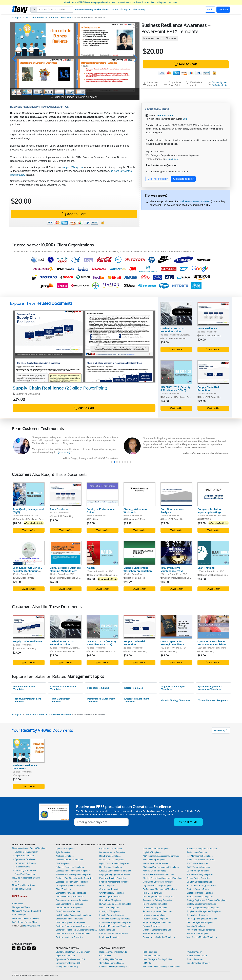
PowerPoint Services (21, 889)
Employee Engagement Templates (115, 874)
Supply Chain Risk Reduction (209, 389)
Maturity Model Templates (155, 871)
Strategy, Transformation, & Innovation (73, 952)
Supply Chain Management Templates (204, 911)
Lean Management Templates (156, 849)
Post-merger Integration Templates (158, 897)
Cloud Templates (63, 889)
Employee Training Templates (113, 878)
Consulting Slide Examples (111, 959)
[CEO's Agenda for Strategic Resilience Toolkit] (176, 627)
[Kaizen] (103, 553)
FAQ (14, 922)
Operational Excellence (36, 18)
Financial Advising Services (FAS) (114, 967)
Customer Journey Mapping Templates (73, 926)
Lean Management (151, 956)
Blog (35, 922)
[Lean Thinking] (213, 553)
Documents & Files (136, 519)
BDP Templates (63, 863)
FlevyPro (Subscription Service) (26, 878)
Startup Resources (195, 959)
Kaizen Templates (134, 688)
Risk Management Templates (200, 856)
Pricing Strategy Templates (155, 904)
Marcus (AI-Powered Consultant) (27, 911)
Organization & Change (24, 863)
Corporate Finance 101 (175, 338)
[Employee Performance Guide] (103, 494)
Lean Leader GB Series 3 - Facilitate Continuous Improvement (28, 571)
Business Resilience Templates (24, 688)
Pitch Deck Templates (153, 893)
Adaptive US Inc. (24, 775)
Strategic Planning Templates (200, 893)
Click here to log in (158, 179)
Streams (16, 882)
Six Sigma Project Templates (199, 882)
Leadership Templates (109, 937)
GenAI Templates (107, 886)
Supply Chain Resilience (27, 641)
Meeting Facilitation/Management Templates (163, 878)
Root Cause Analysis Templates (201, 860)
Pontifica (94, 519)
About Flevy (139, 10)
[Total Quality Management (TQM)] (29, 494)
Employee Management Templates (137, 700)
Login (210, 9)
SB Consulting (170, 651)
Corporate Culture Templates (69, 908)
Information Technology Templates (115, 919)
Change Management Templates (70, 886)
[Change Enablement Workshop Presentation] (139, 553)
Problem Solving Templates (155, 908)
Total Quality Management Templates (27, 700)
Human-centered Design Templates (115, 904)
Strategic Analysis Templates (199, 889)
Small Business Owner (197, 956)
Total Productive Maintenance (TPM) (172, 569)
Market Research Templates (156, 863)
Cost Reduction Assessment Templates (73, 915)
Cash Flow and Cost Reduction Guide (173, 330)
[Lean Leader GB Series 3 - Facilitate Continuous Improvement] (29, 553)
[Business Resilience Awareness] (29, 751)
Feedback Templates (98, 688)
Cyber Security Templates (111, 849)
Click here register (183, 179)
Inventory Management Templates (115, 926)
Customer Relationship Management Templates (77, 930)
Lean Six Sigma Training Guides (157, 959)
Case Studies (105, 956)
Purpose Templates (152, 926)
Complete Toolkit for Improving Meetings (210, 511)
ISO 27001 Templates (109, 908)
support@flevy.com (73, 167)
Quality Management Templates (157, 930)
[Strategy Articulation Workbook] (139, 494)
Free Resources (150, 952)
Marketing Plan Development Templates (161, 867)
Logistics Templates (152, 852)
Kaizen (91, 568)
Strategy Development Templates (201, 904)
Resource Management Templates (202, 849)
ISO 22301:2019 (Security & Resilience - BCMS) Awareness (175, 390)
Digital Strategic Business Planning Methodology (65, 569)
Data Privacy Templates (110, 856)
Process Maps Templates (154, 915)
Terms (21, 922)
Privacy (28, 922)
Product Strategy (194, 952)
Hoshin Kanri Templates (110, 900)
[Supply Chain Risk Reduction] (213, 372)
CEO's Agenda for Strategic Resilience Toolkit (173, 645)
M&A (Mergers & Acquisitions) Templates (161, 856)
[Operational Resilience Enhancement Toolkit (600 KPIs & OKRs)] (213, 627)
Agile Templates (63, 852)
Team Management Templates (60, 700)
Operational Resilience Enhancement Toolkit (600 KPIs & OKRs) (213, 645)
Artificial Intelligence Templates (70, 860)
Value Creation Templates (198, 934)
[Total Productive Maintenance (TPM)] (176, 553)
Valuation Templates (196, 926)
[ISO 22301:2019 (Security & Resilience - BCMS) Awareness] (176, 372)
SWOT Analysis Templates (198, 867)
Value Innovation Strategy (198, 963)
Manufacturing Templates (154, 860)
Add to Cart (186, 64)
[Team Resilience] (213, 314)
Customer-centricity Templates (69, 937)
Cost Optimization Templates (69, 911)
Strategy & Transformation (25, 852)
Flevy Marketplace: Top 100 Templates (29, 848)
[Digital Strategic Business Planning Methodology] (66, 553)
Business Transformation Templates (72, 882)
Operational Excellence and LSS (70, 959)
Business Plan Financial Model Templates (74, 878)
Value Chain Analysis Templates (201, 930)
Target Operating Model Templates (202, 919)
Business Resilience (61, 18)
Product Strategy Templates (155, 919)
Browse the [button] (91, 10)
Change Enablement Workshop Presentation (138, 569)
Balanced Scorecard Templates (70, 867)
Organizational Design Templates (158, 886)
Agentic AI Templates (65, 849)
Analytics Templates (65, 856)
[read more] (65, 452)
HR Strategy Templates (110, 897)
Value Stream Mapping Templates (202, 937)
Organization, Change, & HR (69, 963)
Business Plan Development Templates (73, 874)
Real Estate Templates (153, 934)
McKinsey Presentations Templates (159, 874)
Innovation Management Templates (115, 922)
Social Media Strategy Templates (201, 886)
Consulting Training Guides (111, 963)
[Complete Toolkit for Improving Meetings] (213, 494)
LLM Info (147, 963)
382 (185, 119)
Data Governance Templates (112, 852)
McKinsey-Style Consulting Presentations (161, 967)
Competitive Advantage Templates (71, 893)
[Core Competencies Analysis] (176, 494)
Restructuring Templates (197, 852)
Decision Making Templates (112, 860)
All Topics (17, 18)
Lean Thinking (206, 568)
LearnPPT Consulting (28, 394)
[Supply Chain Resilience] (84, 346)
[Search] (55, 10)
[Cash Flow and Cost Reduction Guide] (176, 314)
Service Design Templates (198, 878)
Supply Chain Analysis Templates (173, 688)
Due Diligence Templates (110, 867)
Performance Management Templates (101, 700)
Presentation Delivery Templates (157, 900)
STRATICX (206, 519)
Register (223, 9)
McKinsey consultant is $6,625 (194, 201)
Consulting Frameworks (24, 870)
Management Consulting (67, 967)
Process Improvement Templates (158, 911)
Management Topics (21, 907)
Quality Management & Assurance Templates (210, 688)
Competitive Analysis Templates (70, 897)
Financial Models (21, 867)
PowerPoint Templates (23, 874)
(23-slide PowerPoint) (60, 388)
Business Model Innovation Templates (73, 871)
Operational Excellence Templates (158, 882)
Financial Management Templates (114, 882)
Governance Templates (110, 889)
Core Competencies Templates (70, 904)
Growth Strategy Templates (176, 700)
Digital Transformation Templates (114, 863)
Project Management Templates (157, 922)
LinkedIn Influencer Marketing (25, 918)
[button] (14, 59)
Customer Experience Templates (70, 922)
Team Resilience (207, 328)
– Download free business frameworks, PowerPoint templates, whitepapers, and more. (121, 2)
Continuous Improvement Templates (64, 688)
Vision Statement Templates (213, 700)
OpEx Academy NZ (25, 578)
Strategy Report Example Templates (203, 908)
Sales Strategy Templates (198, 871)
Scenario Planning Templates (200, 874)
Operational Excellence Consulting (180, 397)
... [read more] (172, 159)
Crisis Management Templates (69, 919)
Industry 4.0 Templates (109, 911)
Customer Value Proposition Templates (73, 934)
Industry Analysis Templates (112, 915)
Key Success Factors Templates (114, 934)
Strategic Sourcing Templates (200, 897)
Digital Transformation (23, 856)
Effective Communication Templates (115, 871)
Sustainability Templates (197, 915)
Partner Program (20, 915)
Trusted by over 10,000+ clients (220, 84)
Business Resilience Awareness (25, 767)
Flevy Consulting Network (24, 885)
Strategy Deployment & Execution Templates (206, 900)
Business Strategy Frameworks (113, 952)
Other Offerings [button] (120, 10)
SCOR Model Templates (197, 863)
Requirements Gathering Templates (159, 937)
